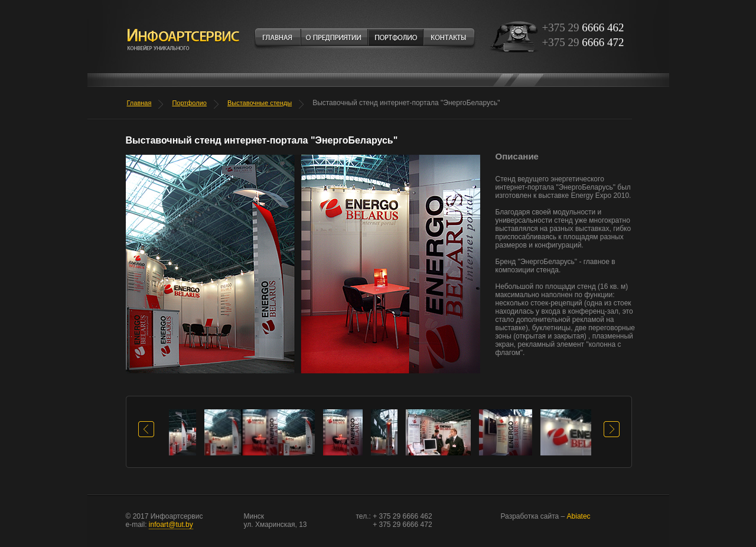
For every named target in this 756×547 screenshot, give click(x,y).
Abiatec (546, 516)
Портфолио (189, 103)
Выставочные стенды (260, 103)
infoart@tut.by (171, 525)
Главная (139, 103)
